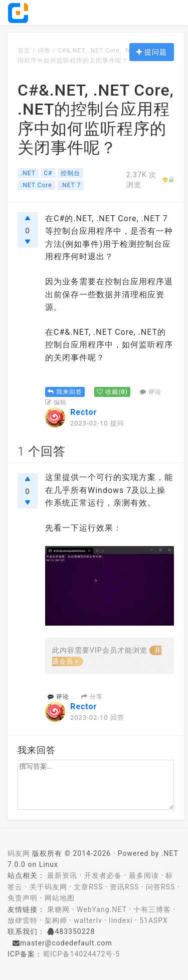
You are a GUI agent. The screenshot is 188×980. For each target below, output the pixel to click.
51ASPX (154, 920)
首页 (24, 51)
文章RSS (88, 887)
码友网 (19, 853)
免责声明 (23, 898)
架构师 (56, 920)
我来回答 (65, 392)
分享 (92, 697)
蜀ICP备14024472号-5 (81, 954)
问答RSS (160, 887)
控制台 (70, 173)
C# (48, 173)
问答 (44, 51)
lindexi (121, 920)
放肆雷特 (23, 920)
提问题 (152, 52)
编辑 (56, 402)
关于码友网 (48, 887)
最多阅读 (144, 875)
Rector (83, 412)
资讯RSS (124, 887)
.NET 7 (70, 185)
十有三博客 (152, 909)
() (112, 392)
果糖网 (58, 909)
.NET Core (36, 185)
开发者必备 (103, 875)
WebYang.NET (102, 909)
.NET (28, 173)
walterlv (88, 920)
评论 (151, 392)
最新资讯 (62, 875)
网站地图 (60, 898)
